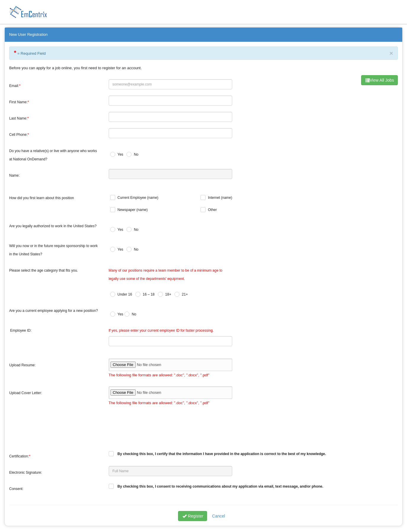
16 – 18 (149, 294)
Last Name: (18, 118)
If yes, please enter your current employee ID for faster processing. (161, 331)
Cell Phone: (18, 135)
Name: (14, 175)
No (136, 154)
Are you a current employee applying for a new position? (54, 311)
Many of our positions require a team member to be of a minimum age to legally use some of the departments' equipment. (166, 275)
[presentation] (154, 426)
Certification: (19, 456)
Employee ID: (21, 331)
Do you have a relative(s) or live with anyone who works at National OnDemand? (53, 155)
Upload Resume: (22, 365)
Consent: (16, 489)
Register (193, 516)
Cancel (219, 516)
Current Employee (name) (138, 198)
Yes (121, 154)
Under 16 (125, 294)
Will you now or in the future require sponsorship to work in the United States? (53, 250)
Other (212, 210)
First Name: (18, 102)
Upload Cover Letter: (26, 393)
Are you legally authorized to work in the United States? (53, 226)
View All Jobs (380, 80)
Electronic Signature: (26, 473)
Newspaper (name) (133, 210)
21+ (185, 294)
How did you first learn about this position (42, 198)
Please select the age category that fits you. (44, 270)
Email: (14, 86)
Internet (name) (220, 198)
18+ (168, 294)
